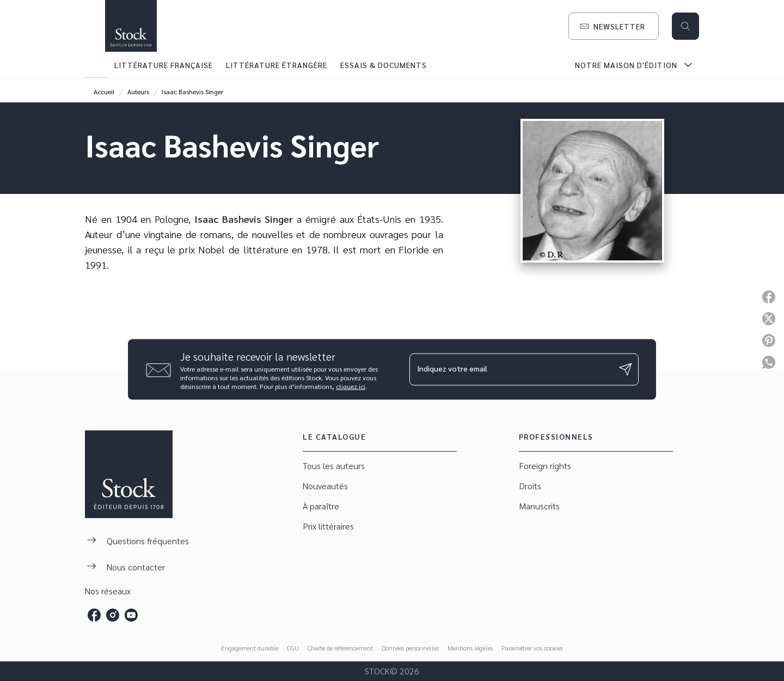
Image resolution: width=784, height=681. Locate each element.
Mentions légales (470, 648)
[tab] (96, 65)
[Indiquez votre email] (510, 369)
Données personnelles (410, 648)
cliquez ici (351, 386)
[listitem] (94, 615)
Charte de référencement (340, 648)
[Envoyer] (626, 369)
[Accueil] (131, 26)
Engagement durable (250, 648)
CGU (293, 648)
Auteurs (138, 92)
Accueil (104, 92)
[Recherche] (685, 26)
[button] (614, 26)
